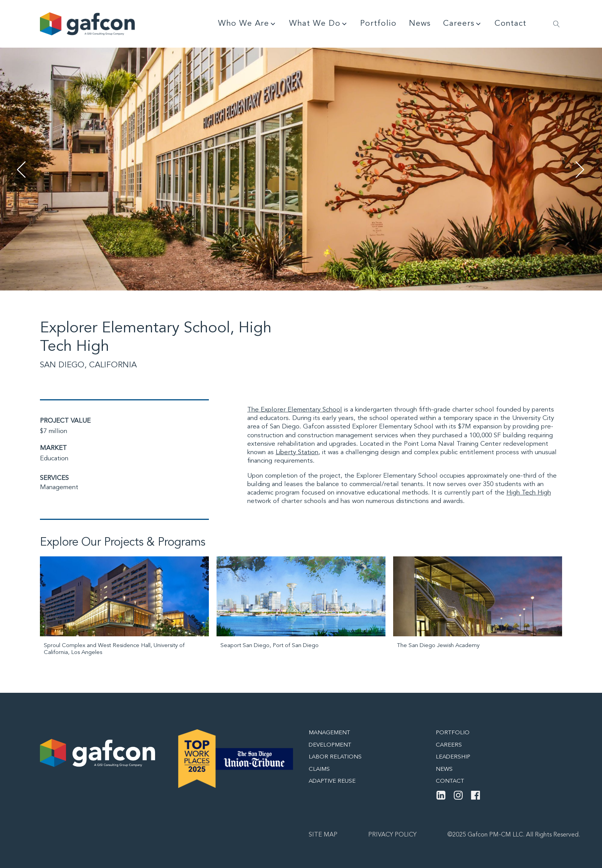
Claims (319, 769)
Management (59, 487)
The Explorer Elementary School (295, 410)
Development (330, 745)
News (420, 24)
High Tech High (529, 493)
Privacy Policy (392, 835)
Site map (323, 835)
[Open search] (557, 24)
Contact (510, 24)
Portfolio (378, 24)
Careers (463, 24)
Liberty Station (297, 452)
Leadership (453, 757)
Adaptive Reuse (332, 781)
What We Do (319, 24)
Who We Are (247, 24)
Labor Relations (335, 757)
